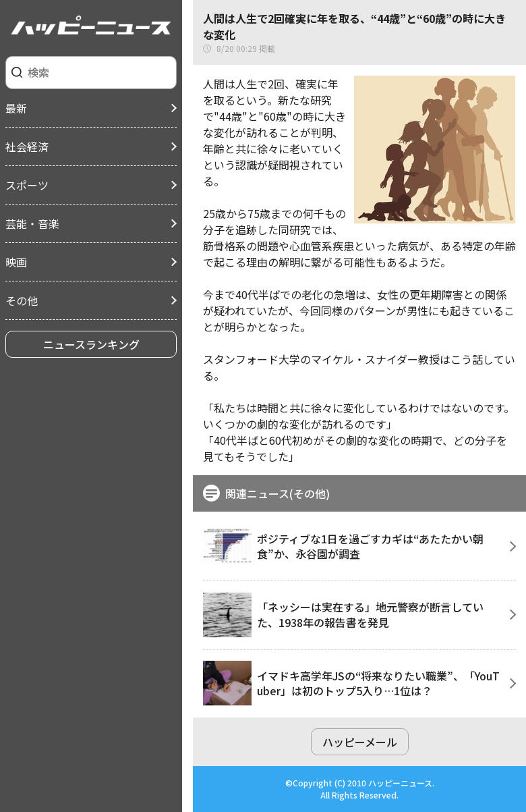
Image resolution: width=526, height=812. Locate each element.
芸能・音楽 (32, 223)
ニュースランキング (91, 344)
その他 (22, 300)
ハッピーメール (360, 742)
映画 (16, 262)
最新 (16, 108)
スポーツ (27, 185)
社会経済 (27, 146)
